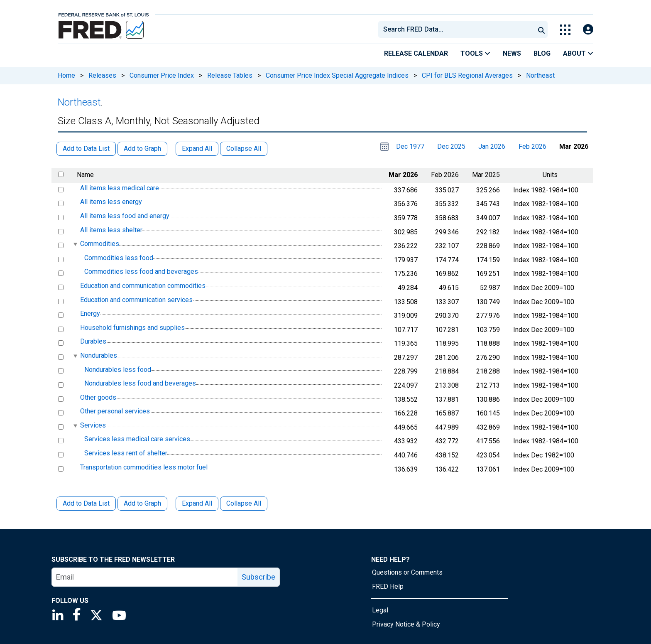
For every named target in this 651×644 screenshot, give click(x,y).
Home (66, 75)
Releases (102, 75)
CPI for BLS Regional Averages (467, 75)
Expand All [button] (197, 149)
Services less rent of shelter (126, 453)
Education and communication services (136, 300)
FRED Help (388, 586)
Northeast (540, 75)
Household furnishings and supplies (132, 328)
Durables (93, 342)
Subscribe (258, 577)
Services (93, 425)
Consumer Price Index (162, 75)
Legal (380, 610)
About (578, 53)
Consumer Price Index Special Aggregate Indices (337, 75)
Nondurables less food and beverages (140, 383)
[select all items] (61, 174)
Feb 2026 (532, 146)
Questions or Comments (407, 572)
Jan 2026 (492, 146)
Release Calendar (416, 53)
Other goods (98, 397)
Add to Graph (142, 503)
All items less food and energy (125, 216)
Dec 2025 (451, 146)
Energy (90, 313)
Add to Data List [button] (86, 149)
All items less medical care (120, 188)
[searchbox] (458, 29)
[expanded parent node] (75, 244)
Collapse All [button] (244, 149)
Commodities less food (119, 258)
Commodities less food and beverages (141, 272)
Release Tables (230, 75)
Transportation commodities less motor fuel (144, 467)
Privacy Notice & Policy (406, 624)
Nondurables (99, 355)
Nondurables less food (118, 370)
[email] (145, 577)
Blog (542, 53)
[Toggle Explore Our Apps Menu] (565, 30)
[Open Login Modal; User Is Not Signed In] (588, 30)
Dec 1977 (410, 146)
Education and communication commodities (143, 286)
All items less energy (111, 202)
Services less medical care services (137, 439)
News (512, 53)
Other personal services (115, 411)
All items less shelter (111, 230)
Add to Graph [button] (142, 149)
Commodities (100, 244)
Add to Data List (86, 503)
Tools (475, 53)
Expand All (197, 503)
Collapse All (244, 503)
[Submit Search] (541, 29)
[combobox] (456, 29)
